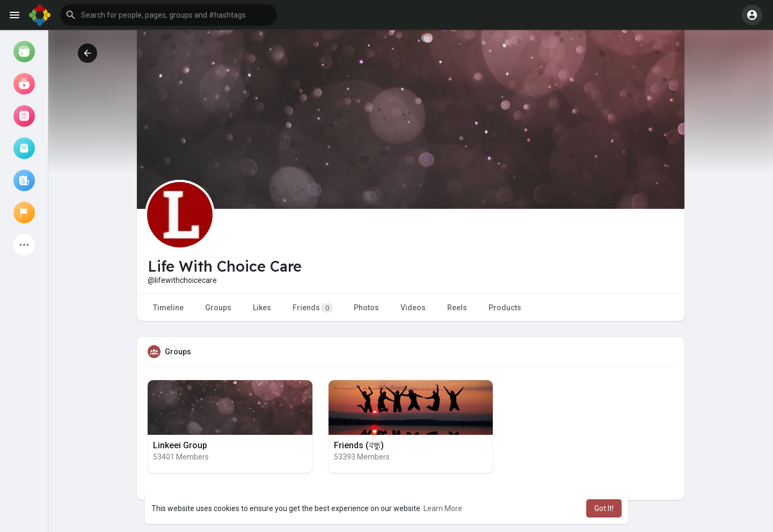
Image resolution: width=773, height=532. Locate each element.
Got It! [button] (604, 508)
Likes (262, 308)
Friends (312, 308)
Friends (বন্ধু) (359, 445)
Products (505, 308)
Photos (366, 308)
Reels (457, 308)
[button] (169, 15)
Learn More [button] (443, 508)
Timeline (168, 308)
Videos (413, 308)
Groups (218, 308)
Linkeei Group (180, 445)
